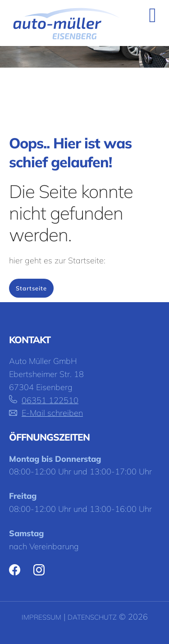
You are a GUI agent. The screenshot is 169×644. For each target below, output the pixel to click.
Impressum (41, 617)
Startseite (31, 288)
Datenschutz (92, 617)
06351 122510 (50, 400)
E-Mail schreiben (52, 413)
